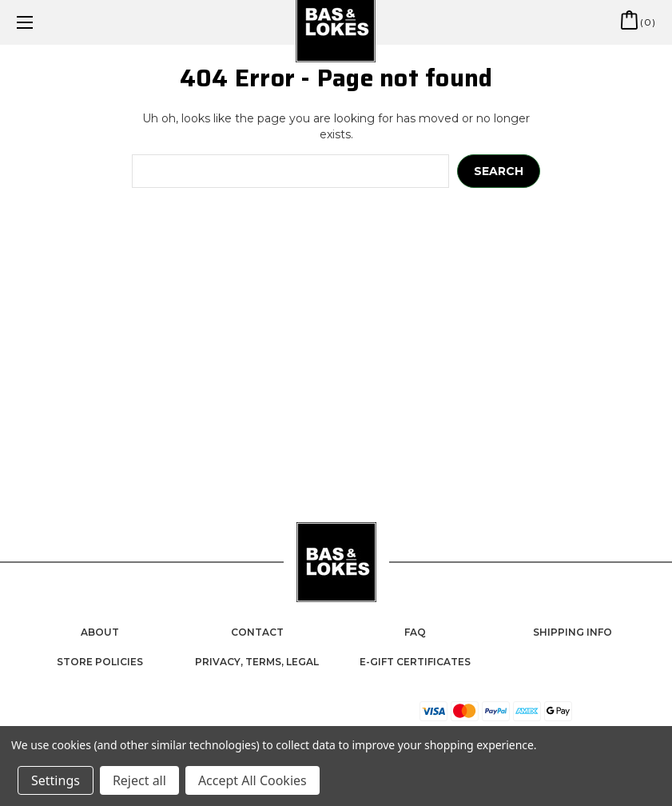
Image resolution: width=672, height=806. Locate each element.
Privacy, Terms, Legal (257, 662)
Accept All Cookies (252, 780)
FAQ (415, 632)
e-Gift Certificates (415, 662)
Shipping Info (573, 632)
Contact (257, 632)
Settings (56, 780)
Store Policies (100, 662)
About (100, 632)
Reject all (139, 780)
